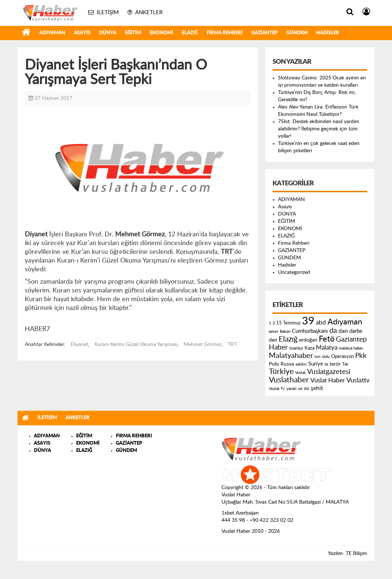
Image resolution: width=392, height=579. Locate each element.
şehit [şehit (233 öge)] (317, 388)
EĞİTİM (133, 33)
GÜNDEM (297, 33)
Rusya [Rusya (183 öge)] (287, 364)
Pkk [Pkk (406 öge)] (361, 356)
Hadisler (328, 33)
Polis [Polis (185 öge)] (274, 364)
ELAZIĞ (190, 33)
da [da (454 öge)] (333, 331)
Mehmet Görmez (203, 344)
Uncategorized (294, 272)
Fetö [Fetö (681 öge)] (327, 339)
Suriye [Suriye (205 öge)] (316, 364)
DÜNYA (108, 33)
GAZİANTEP (264, 33)
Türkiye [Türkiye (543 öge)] (281, 372)
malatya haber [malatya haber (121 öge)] (351, 348)
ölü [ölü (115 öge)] (307, 389)
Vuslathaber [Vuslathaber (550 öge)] (289, 380)
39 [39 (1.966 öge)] (308, 321)
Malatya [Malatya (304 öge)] (327, 348)
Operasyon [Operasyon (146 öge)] (342, 357)
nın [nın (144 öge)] (317, 357)
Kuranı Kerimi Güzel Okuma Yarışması (136, 344)
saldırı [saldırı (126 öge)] (301, 364)
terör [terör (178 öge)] (335, 364)
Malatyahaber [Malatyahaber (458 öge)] (291, 356)
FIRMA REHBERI (134, 436)
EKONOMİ (161, 33)
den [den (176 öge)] (273, 340)
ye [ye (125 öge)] (300, 389)
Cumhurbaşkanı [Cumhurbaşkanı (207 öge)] (310, 331)
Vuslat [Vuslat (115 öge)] (300, 373)
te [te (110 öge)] (326, 364)
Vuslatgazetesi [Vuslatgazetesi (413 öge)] (329, 372)
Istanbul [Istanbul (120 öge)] (296, 348)
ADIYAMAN (52, 33)
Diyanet (79, 344)
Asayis (82, 33)
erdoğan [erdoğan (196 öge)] (308, 340)
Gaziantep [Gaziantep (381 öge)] (351, 340)
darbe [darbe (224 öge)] (356, 331)
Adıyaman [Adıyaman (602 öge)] (345, 322)
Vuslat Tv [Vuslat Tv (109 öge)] (277, 389)
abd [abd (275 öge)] (321, 323)
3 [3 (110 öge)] (274, 323)
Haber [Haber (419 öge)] (278, 347)
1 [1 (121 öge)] (270, 323)
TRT (232, 344)
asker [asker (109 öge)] (274, 332)
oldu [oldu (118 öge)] (326, 357)
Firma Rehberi (225, 33)
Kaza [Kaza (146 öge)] (309, 348)
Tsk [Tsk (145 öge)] (345, 364)
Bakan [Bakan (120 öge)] (285, 332)
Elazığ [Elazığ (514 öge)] (288, 339)
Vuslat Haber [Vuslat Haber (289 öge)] (328, 380)
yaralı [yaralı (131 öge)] (291, 389)
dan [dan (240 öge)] (343, 331)
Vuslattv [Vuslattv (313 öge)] (358, 380)
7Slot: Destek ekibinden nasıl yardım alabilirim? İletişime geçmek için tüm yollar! (319, 129)
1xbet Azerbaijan (240, 513)
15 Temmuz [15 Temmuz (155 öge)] (288, 323)
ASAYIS (42, 443)
